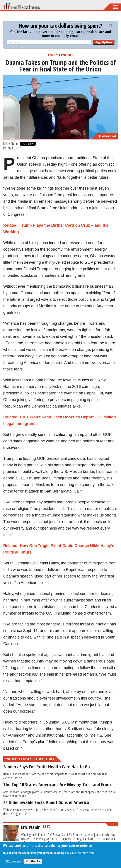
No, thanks (33, 861)
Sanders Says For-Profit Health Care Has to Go (47, 766)
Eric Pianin (12, 143)
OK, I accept (13, 861)
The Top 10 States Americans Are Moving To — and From (57, 784)
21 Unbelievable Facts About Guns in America (46, 802)
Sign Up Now (104, 42)
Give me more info (82, 853)
